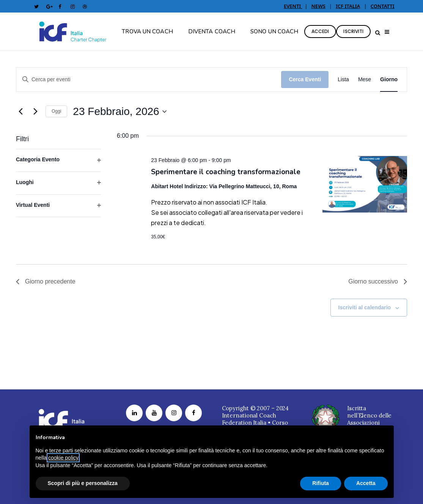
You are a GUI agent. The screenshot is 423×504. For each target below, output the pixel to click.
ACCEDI (320, 31)
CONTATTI (383, 6)
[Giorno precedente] (20, 112)
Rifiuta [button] (321, 483)
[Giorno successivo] (35, 112)
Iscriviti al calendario (365, 307)
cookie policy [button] (63, 458)
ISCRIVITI (353, 31)
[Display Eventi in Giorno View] (389, 80)
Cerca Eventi (305, 79)
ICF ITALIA (348, 6)
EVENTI (293, 6)
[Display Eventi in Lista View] (343, 80)
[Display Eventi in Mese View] (365, 80)
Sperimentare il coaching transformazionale (226, 172)
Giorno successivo (378, 281)
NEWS (318, 6)
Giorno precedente (46, 281)
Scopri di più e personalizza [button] (83, 483)
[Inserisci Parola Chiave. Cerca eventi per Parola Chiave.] (149, 80)
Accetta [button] (366, 483)
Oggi (56, 111)
